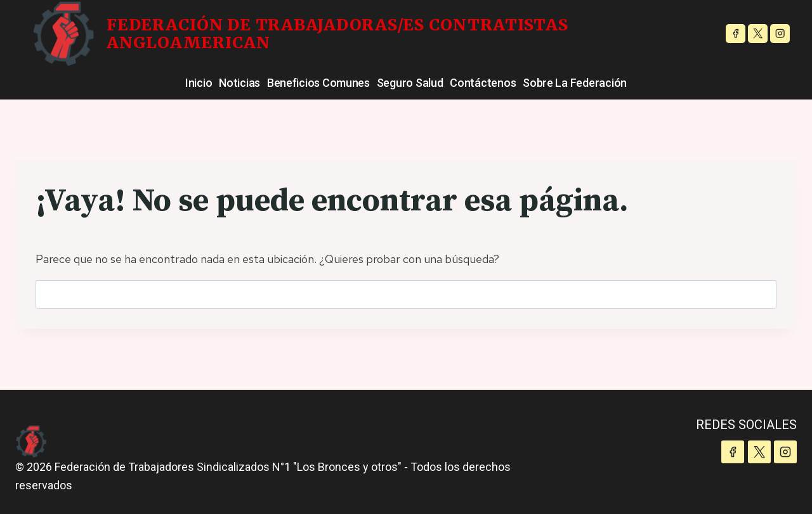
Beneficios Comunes (318, 83)
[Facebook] (736, 34)
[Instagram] (780, 34)
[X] (758, 34)
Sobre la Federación (575, 83)
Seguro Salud (410, 83)
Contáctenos (483, 83)
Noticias (239, 83)
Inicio (199, 83)
